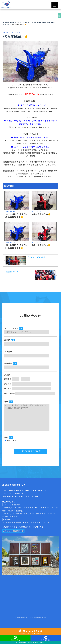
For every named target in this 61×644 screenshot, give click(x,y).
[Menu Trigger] (55, 5)
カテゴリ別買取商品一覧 (13, 531)
